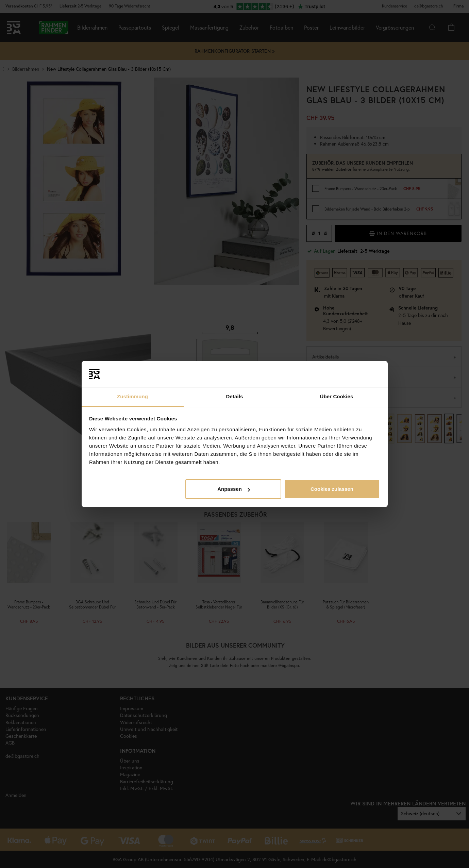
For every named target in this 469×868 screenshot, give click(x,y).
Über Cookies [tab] (337, 396)
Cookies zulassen (332, 489)
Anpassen (234, 489)
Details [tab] (235, 396)
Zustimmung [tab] (132, 396)
